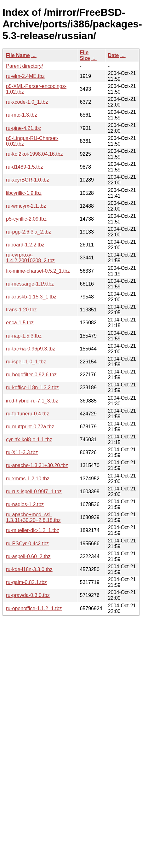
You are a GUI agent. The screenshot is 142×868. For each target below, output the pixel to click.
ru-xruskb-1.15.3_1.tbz (31, 297)
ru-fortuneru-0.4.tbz (28, 414)
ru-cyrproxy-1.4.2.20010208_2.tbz (30, 258)
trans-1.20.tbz (21, 310)
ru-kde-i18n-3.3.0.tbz (29, 569)
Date (114, 55)
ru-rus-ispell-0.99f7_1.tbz (34, 492)
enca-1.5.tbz (20, 323)
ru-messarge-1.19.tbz (30, 284)
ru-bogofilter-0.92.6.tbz (31, 375)
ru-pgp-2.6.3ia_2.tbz (28, 232)
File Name (18, 55)
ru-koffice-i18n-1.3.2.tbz (32, 388)
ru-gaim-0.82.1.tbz (26, 582)
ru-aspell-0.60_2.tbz (28, 556)
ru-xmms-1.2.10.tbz (28, 479)
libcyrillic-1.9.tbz (24, 193)
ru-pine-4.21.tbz (24, 128)
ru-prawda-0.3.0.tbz (28, 595)
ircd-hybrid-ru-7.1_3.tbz (32, 401)
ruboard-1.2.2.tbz (25, 245)
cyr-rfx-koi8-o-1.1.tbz (29, 440)
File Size (85, 55)
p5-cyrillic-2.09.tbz (26, 219)
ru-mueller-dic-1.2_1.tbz (33, 530)
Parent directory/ (24, 66)
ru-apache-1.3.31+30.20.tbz (37, 465)
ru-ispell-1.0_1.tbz (26, 362)
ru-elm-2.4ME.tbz (25, 76)
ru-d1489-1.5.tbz (24, 167)
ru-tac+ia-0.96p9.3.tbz (31, 349)
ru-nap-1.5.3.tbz (24, 336)
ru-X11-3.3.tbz (22, 452)
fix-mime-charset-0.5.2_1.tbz (38, 271)
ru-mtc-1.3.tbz (22, 115)
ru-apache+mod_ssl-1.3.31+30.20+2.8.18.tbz (33, 517)
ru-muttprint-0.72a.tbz (30, 427)
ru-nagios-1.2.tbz (25, 504)
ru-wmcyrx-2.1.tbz (26, 206)
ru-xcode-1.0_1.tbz (27, 102)
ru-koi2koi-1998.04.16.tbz (34, 154)
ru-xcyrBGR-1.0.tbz (28, 180)
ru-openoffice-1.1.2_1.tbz (34, 608)
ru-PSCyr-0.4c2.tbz (27, 544)
